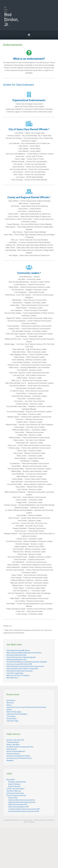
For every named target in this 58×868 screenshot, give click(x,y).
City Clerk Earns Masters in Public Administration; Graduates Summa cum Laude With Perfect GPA (27, 663)
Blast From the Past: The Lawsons (18, 675)
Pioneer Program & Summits (16, 795)
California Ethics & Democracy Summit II (22, 802)
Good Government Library (15, 793)
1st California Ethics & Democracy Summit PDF (24, 809)
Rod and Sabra (12, 719)
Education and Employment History (18, 756)
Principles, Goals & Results (17, 782)
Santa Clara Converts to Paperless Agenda (21, 657)
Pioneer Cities (13, 798)
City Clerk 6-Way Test (14, 791)
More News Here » (13, 678)
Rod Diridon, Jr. (11, 20)
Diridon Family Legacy (14, 712)
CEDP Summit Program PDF (18, 805)
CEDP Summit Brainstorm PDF (19, 807)
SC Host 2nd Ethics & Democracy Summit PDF (24, 811)
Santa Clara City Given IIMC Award (18, 650)
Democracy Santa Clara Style (16, 655)
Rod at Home (11, 700)
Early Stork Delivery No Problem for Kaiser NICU (22, 669)
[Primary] (29, 35)
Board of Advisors (14, 784)
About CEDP (11, 780)
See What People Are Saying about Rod (20, 747)
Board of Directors (14, 786)
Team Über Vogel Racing (15, 673)
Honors (9, 705)
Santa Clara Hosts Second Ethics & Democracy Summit (25, 666)
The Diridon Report (13, 742)
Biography (10, 760)
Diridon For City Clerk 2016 (15, 740)
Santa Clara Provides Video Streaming (19, 671)
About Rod (10, 703)
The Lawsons (11, 716)
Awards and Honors (13, 754)
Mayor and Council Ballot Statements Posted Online (24, 653)
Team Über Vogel (12, 721)
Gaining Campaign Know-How (17, 660)
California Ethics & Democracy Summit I (22, 800)
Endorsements (12, 749)
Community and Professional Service (19, 758)
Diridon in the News (13, 745)
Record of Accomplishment (16, 751)
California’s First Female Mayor (17, 714)
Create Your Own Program (16, 789)
